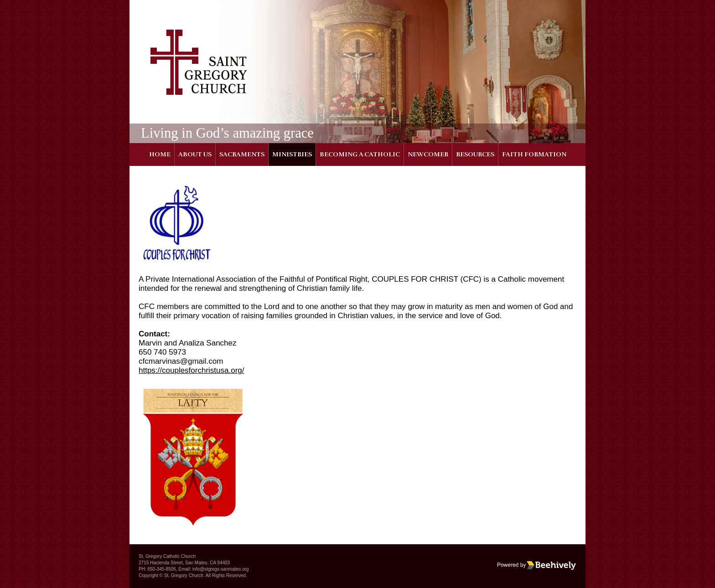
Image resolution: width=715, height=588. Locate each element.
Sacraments (242, 154)
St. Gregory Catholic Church (167, 556)
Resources (475, 154)
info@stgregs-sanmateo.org (221, 569)
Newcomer (428, 154)
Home (160, 154)
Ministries (292, 154)
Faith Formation (534, 154)
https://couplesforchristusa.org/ (192, 370)
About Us (195, 154)
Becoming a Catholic (360, 154)
